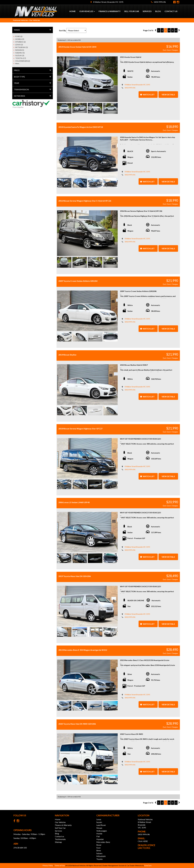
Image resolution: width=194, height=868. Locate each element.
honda (99, 833)
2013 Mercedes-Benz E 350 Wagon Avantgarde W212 (83, 650)
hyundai (100, 839)
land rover (101, 825)
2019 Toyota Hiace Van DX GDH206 (75, 576)
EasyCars (148, 865)
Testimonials (60, 839)
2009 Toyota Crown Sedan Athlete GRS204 (78, 281)
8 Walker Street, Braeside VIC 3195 (107, 2)
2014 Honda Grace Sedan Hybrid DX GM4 (77, 47)
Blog (158, 11)
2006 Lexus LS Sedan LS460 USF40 (74, 502)
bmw (99, 850)
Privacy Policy (48, 865)
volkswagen (102, 831)
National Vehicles (20, 20)
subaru (99, 853)
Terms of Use (60, 865)
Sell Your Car (132, 11)
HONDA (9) (20, 39)
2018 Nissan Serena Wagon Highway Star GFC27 (80, 429)
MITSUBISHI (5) (22, 47)
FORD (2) (19, 36)
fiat (98, 836)
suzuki (99, 822)
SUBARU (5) (20, 53)
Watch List (149, 95)
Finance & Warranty (110, 11)
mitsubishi (101, 856)
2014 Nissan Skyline (67, 355)
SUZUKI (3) (20, 55)
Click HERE (143, 841)
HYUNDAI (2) (20, 42)
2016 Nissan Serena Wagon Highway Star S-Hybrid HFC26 (85, 201)
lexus (99, 819)
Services (147, 11)
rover (99, 845)
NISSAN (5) (20, 50)
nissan (99, 828)
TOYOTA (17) (21, 58)
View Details (168, 95)
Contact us (171, 11)
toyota (99, 859)
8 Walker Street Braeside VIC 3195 (137, 85)
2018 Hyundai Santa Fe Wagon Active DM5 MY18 (81, 127)
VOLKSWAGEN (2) (23, 61)
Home (73, 11)
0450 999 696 (158, 2)
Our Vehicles (87, 11)
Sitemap (58, 842)
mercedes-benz (103, 842)
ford (98, 848)
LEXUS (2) (19, 45)
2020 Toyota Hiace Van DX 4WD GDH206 (77, 724)
